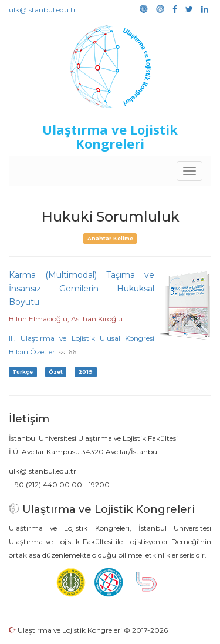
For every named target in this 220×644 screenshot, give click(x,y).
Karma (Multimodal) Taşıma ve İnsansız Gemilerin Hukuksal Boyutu (82, 289)
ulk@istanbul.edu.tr (43, 10)
